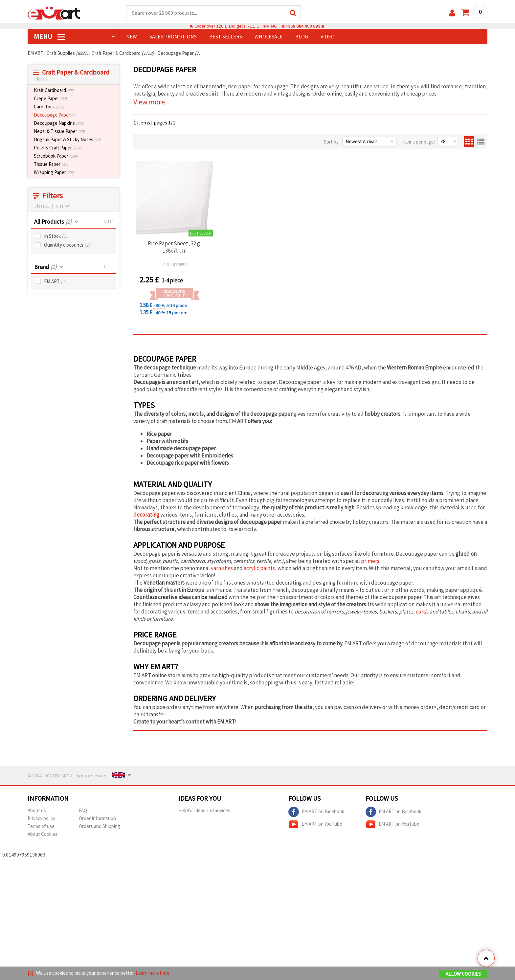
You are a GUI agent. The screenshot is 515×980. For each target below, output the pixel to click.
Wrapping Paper (54, 172)
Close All (42, 79)
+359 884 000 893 (303, 26)
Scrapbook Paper (56, 156)
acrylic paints (259, 568)
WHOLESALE (269, 36)
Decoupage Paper (55, 115)
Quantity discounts (67, 245)
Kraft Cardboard (54, 90)
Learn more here (153, 973)
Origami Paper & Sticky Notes (67, 139)
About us (37, 810)
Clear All (63, 206)
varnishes (222, 568)
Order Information (97, 818)
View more (149, 102)
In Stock (56, 236)
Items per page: (419, 142)
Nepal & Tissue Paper (59, 131)
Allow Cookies (463, 974)
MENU (50, 36)
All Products (53, 222)
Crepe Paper (50, 98)
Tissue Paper (51, 164)
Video (328, 36)
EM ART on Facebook (316, 812)
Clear (108, 221)
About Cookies (43, 834)
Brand (45, 267)
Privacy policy (41, 818)
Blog (302, 36)
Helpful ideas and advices (204, 810)
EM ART (55, 281)
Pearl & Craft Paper (58, 148)
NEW (132, 36)
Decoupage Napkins (59, 123)
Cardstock (49, 107)
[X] (30, 973)
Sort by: (332, 142)
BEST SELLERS (226, 36)
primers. (371, 561)
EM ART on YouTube (315, 824)
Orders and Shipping (100, 826)
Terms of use (41, 826)
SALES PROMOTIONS (173, 36)
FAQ (83, 810)
